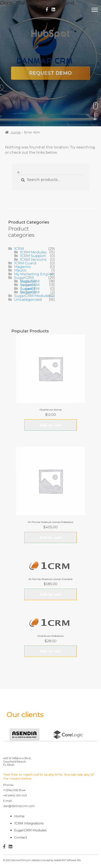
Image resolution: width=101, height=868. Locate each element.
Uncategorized (28, 299)
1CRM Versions (33, 259)
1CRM (19, 248)
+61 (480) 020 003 (15, 795)
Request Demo (50, 73)
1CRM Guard (25, 263)
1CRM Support (33, 256)
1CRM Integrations (29, 823)
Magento (23, 267)
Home (16, 132)
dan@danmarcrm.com (19, 806)
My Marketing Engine (34, 274)
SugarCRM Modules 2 (34, 296)
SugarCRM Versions (30, 292)
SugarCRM (24, 278)
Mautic (20, 270)
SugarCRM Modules (30, 281)
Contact (21, 837)
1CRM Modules (33, 252)
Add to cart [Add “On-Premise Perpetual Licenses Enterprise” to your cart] (51, 594)
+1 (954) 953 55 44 (14, 790)
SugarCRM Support (30, 288)
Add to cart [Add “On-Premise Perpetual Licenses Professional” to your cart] (51, 537)
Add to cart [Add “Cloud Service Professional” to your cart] (51, 651)
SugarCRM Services (30, 285)
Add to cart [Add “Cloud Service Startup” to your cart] (51, 425)
